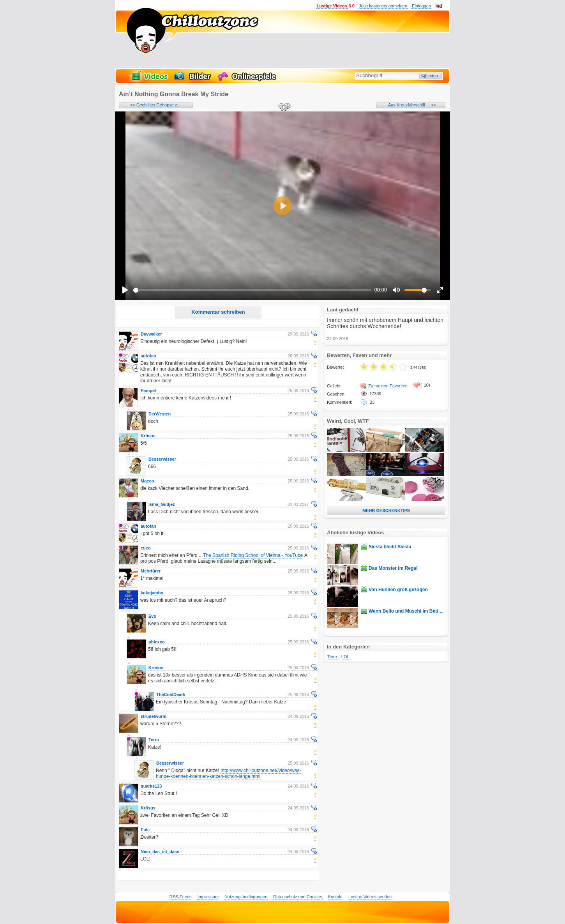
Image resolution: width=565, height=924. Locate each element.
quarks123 (151, 786)
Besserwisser (162, 459)
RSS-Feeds (181, 897)
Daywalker (151, 334)
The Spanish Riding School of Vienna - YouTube (253, 555)
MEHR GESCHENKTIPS (386, 511)
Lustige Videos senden (370, 897)
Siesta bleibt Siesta (390, 547)
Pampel (148, 390)
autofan (148, 356)
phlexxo (157, 642)
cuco (146, 548)
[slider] (252, 290)
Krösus (148, 436)
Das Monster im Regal (393, 568)
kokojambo (152, 593)
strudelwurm (154, 716)
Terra (154, 740)
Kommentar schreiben (218, 312)
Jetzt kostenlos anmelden (383, 6)
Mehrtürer (151, 571)
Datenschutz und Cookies (298, 897)
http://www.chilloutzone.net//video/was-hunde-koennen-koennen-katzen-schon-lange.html (228, 773)
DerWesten (160, 414)
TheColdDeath (171, 694)
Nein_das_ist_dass (160, 852)
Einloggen (421, 6)
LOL (345, 657)
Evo (152, 616)
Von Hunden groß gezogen (398, 590)
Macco (147, 481)
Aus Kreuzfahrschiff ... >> (412, 105)
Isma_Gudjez (162, 504)
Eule (145, 830)
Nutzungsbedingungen (246, 897)
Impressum (208, 897)
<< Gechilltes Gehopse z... (155, 105)
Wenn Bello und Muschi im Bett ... (406, 611)
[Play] (125, 290)
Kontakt (335, 897)
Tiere (332, 657)
